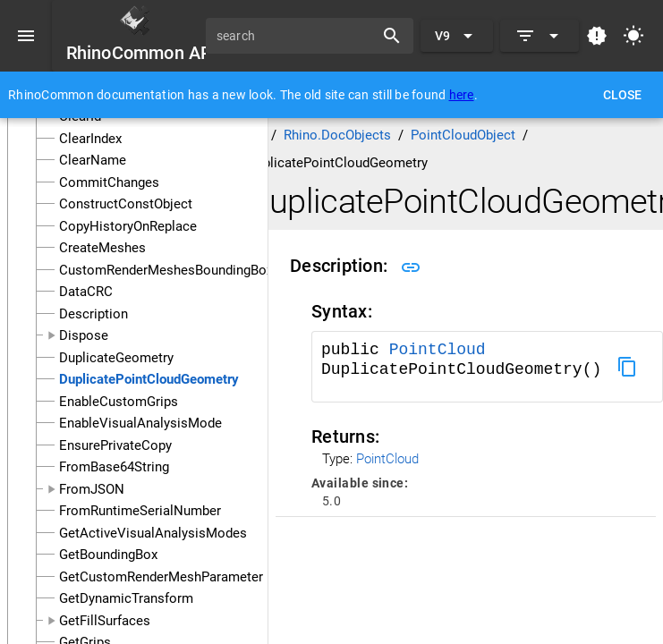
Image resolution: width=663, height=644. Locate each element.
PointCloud (438, 350)
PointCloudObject (463, 135)
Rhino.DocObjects (337, 135)
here (462, 95)
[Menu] (26, 36)
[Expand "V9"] (457, 36)
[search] (296, 36)
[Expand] (540, 36)
